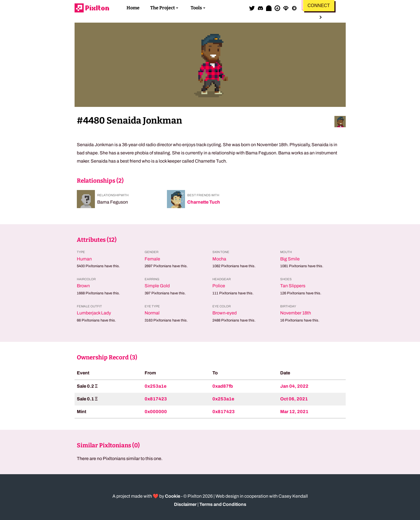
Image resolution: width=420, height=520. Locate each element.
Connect (319, 6)
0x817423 (156, 399)
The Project (163, 8)
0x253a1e (155, 386)
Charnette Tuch (204, 202)
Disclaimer (185, 504)
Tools (196, 8)
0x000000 (156, 412)
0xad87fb (223, 386)
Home (133, 8)
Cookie (173, 496)
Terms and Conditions (223, 504)
